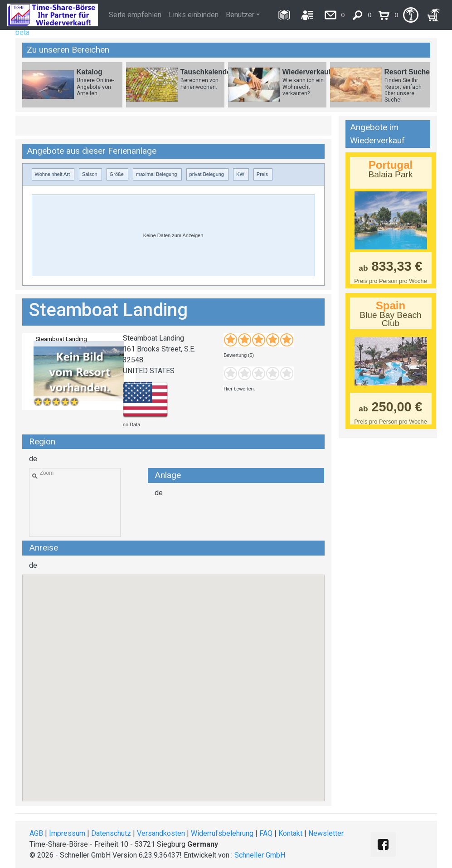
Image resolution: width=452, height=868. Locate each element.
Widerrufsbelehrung (222, 833)
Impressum (67, 833)
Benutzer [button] (240, 15)
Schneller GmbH (260, 855)
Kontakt (290, 833)
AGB (36, 833)
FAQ (266, 833)
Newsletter (326, 833)
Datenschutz (111, 833)
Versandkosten (161, 833)
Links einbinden (194, 15)
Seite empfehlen (135, 15)
